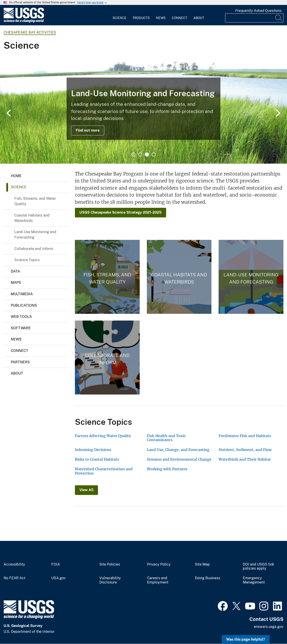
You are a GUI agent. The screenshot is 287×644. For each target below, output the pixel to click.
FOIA (56, 564)
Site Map (202, 564)
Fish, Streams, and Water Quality (35, 201)
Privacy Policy (159, 564)
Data (15, 271)
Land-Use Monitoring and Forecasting (35, 235)
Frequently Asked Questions (258, 11)
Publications (24, 305)
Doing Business (208, 578)
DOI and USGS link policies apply (259, 567)
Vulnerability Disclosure (110, 580)
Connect (179, 18)
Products (141, 18)
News (161, 18)
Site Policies (110, 564)
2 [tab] (140, 154)
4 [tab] (154, 154)
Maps (16, 283)
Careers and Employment (158, 580)
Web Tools (21, 317)
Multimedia (22, 294)
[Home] (24, 22)
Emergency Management (254, 580)
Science (120, 18)
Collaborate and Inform (34, 249)
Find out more (88, 130)
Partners (20, 362)
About (199, 18)
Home (16, 176)
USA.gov (59, 578)
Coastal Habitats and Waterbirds (32, 218)
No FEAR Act (14, 578)
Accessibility (14, 564)
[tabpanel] (143, 109)
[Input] (254, 18)
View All (86, 490)
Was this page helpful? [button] (246, 639)
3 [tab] (147, 154)
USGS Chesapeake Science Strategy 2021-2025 (121, 212)
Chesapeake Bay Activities (30, 32)
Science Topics (27, 260)
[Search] (279, 18)
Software (21, 328)
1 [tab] (133, 154)
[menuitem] (120, 15)
